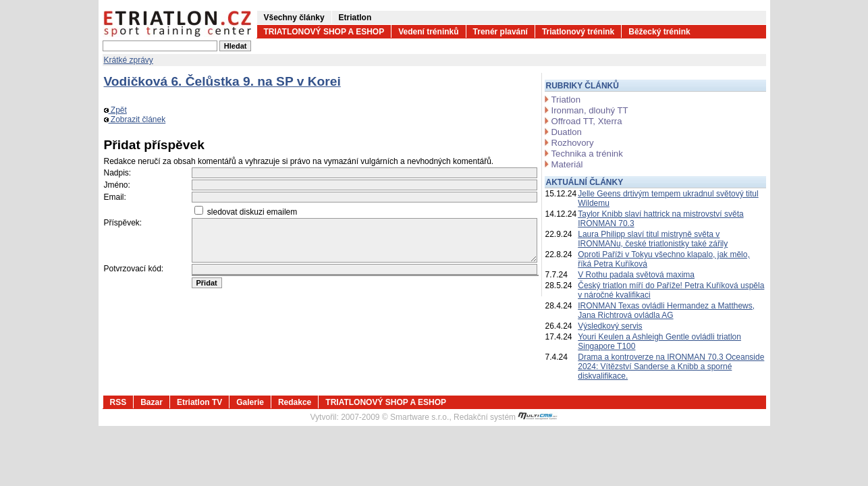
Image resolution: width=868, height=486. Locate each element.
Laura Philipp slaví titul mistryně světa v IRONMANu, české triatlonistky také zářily (653, 239)
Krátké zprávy (129, 60)
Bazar (152, 402)
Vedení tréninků (428, 32)
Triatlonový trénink (578, 32)
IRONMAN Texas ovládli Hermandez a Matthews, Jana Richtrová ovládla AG (666, 310)
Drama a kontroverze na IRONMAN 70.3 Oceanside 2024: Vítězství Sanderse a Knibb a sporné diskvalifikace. (671, 367)
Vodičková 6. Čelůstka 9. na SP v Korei (222, 81)
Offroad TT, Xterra (587, 121)
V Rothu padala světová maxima (636, 275)
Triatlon (566, 100)
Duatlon (567, 132)
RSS (118, 402)
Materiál (567, 164)
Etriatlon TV (199, 402)
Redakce (295, 402)
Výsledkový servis (610, 326)
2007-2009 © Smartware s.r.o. (395, 417)
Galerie (250, 402)
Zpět (115, 110)
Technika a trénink (587, 154)
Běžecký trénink (659, 32)
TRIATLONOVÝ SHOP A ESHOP (324, 32)
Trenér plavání (500, 32)
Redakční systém (506, 417)
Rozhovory (573, 143)
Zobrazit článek (135, 119)
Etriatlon (355, 18)
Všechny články (294, 18)
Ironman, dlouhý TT (590, 110)
